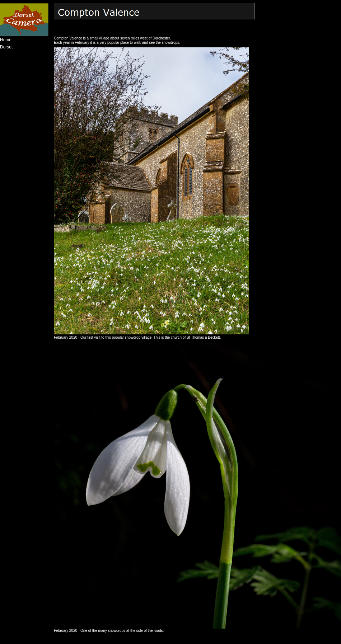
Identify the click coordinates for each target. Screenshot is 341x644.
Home (6, 40)
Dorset (6, 47)
